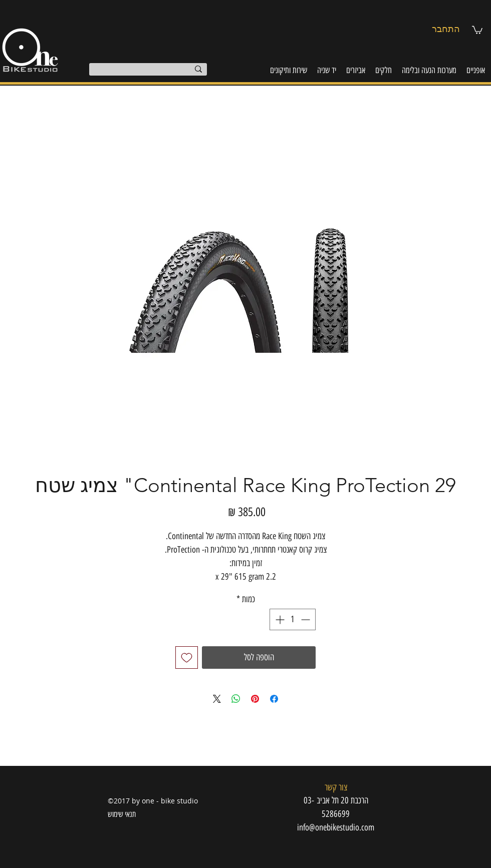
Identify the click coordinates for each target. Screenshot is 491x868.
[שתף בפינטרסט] (255, 699)
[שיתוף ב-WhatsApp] (236, 699)
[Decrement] (306, 619)
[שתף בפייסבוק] (274, 699)
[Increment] (279, 619)
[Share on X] (217, 699)
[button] (477, 30)
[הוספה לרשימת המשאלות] (187, 658)
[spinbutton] (293, 619)
